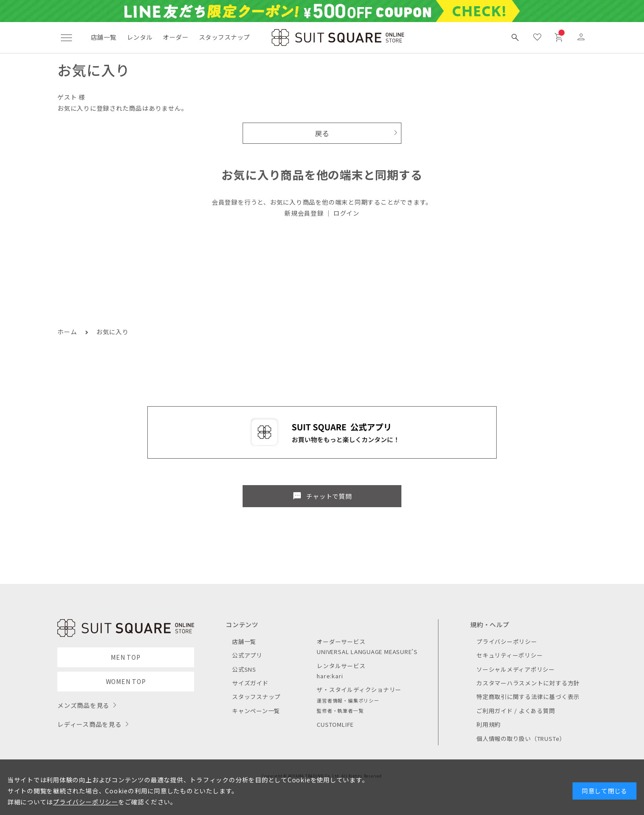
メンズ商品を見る (83, 705)
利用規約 (489, 724)
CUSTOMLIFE (335, 724)
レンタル (140, 37)
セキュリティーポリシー (509, 655)
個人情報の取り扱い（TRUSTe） (521, 738)
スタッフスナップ (224, 37)
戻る (322, 133)
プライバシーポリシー (507, 641)
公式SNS (244, 669)
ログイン (346, 213)
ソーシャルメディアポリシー (516, 669)
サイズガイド (250, 683)
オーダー (176, 37)
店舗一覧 (104, 37)
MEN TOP (125, 657)
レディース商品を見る (90, 724)
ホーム (67, 332)
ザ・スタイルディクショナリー (359, 690)
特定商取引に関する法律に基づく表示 (528, 697)
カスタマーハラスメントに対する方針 (528, 683)
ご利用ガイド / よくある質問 (516, 711)
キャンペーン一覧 (256, 711)
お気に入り (112, 332)
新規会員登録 (304, 213)
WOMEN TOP (126, 681)
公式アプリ (247, 655)
